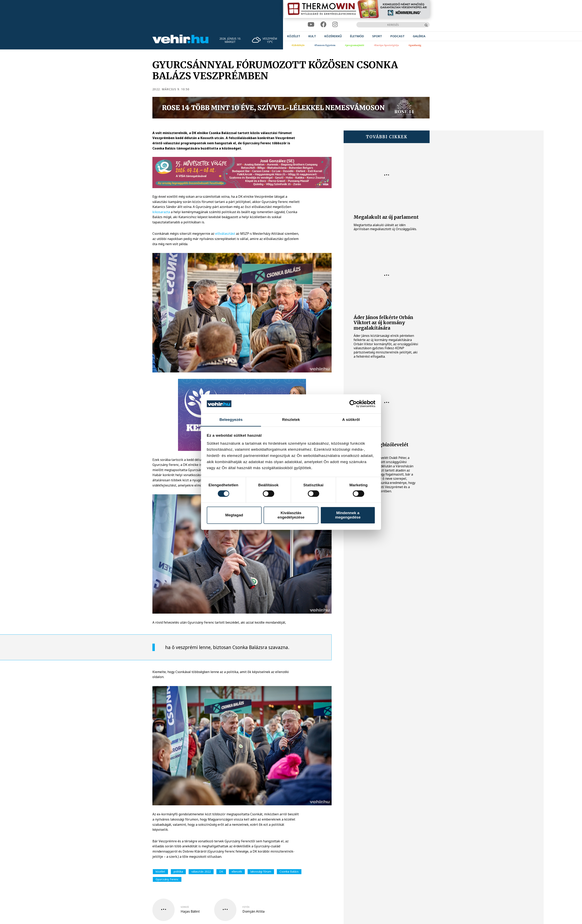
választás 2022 (201, 871)
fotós (246, 907)
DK (221, 871)
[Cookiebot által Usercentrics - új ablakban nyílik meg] (358, 404)
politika (178, 871)
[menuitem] (294, 36)
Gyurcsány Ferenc (167, 879)
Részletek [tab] (291, 420)
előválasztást (225, 234)
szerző (185, 907)
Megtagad (234, 515)
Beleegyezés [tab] (231, 420)
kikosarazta (162, 212)
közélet (160, 871)
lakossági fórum (261, 871)
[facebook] (323, 25)
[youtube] (311, 25)
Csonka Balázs (289, 871)
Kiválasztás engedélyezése (291, 515)
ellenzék (237, 871)
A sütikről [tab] (351, 420)
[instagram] (335, 25)
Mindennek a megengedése (348, 515)
